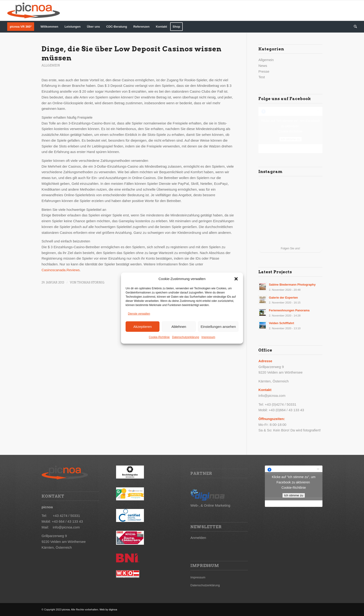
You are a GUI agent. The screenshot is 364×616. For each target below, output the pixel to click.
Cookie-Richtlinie (159, 337)
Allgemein (51, 65)
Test (262, 77)
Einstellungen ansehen (218, 326)
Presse (264, 71)
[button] (236, 279)
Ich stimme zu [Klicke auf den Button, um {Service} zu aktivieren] (290, 139)
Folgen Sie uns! (290, 248)
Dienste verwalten (139, 314)
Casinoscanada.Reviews (61, 270)
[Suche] (354, 27)
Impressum (208, 337)
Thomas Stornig (91, 282)
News (263, 66)
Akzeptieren (142, 326)
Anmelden (198, 538)
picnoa (66, 609)
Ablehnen (179, 326)
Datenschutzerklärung (186, 337)
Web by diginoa (108, 609)
